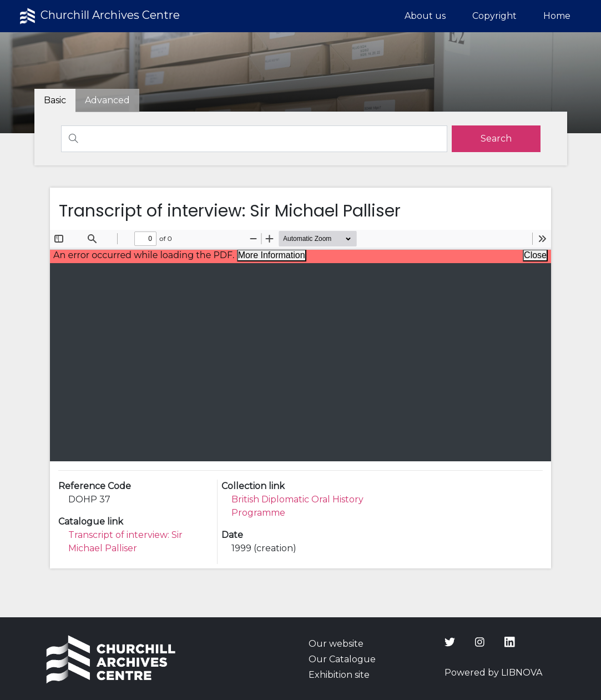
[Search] (254, 139)
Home (557, 16)
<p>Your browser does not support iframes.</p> (300, 346)
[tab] (107, 100)
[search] (496, 139)
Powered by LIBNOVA (493, 673)
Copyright (494, 16)
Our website (336, 644)
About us (425, 16)
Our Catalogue (342, 659)
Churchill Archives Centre (99, 16)
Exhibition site (339, 675)
